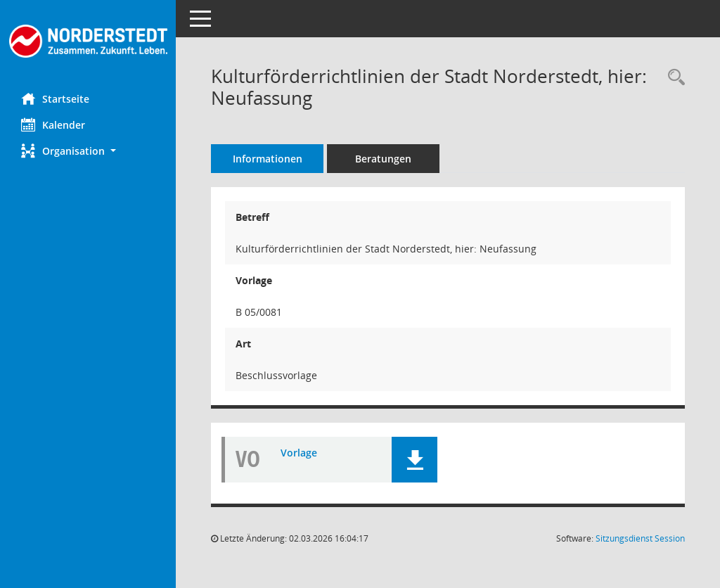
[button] (88, 151)
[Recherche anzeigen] (673, 78)
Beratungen (383, 159)
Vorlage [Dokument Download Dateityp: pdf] (299, 453)
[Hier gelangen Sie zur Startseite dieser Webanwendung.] (88, 41)
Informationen (268, 159)
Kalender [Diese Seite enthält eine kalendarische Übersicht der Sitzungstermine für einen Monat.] (53, 124)
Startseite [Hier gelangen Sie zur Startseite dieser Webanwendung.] (55, 98)
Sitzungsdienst (640, 538)
